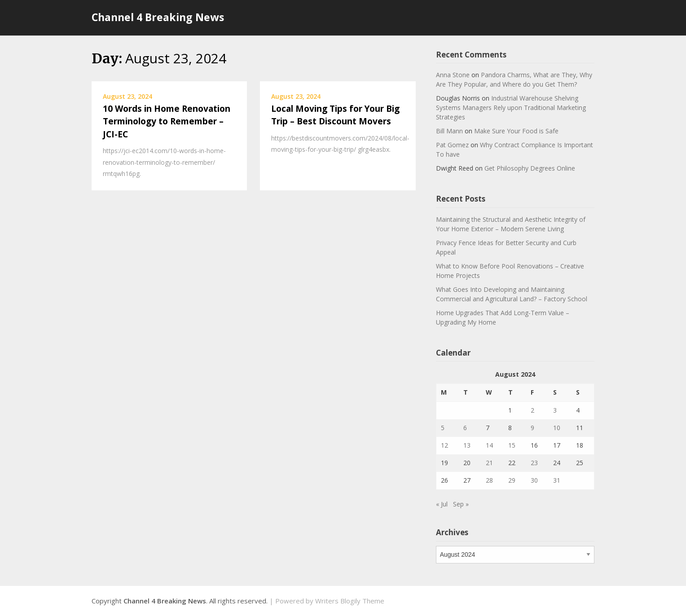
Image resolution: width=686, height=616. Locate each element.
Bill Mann (449, 131)
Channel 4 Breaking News (158, 17)
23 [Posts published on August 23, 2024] (534, 463)
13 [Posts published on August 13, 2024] (467, 445)
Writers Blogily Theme (350, 601)
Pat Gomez (452, 145)
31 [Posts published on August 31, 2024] (557, 480)
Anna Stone (453, 75)
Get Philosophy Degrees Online (530, 168)
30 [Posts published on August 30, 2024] (534, 480)
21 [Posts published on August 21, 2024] (489, 463)
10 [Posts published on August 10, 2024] (557, 428)
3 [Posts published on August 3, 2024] (555, 410)
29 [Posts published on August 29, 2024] (512, 480)
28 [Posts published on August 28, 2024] (489, 480)
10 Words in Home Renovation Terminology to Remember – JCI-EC (167, 121)
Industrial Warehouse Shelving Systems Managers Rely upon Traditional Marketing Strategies (511, 108)
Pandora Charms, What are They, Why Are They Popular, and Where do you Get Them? (514, 79)
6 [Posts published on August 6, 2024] (465, 428)
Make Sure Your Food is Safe (516, 131)
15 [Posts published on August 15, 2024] (512, 445)
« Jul (442, 504)
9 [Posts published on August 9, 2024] (532, 428)
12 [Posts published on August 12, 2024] (444, 445)
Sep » (461, 504)
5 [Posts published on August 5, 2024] (443, 428)
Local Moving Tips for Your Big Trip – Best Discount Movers (335, 115)
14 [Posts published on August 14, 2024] (489, 445)
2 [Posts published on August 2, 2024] (532, 410)
